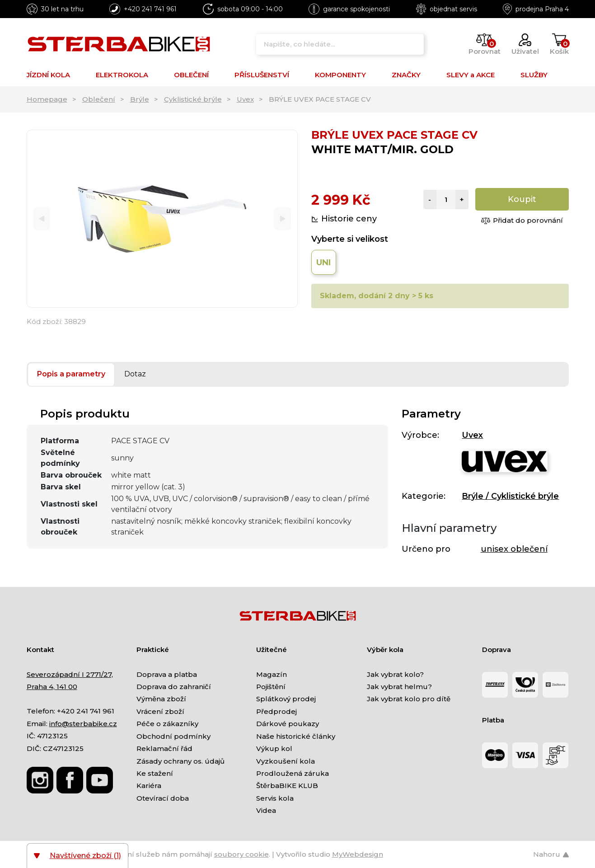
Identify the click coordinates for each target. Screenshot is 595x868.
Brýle (140, 99)
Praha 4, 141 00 (52, 687)
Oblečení (99, 99)
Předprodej (276, 711)
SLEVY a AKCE (471, 75)
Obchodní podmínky (173, 736)
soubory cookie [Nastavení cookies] (241, 854)
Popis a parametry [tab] (71, 374)
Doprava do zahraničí (174, 687)
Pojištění (271, 687)
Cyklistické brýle (193, 99)
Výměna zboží (161, 699)
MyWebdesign (358, 854)
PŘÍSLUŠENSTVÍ (262, 75)
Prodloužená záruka (293, 773)
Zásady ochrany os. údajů (180, 761)
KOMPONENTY (340, 75)
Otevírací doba (163, 798)
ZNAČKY (406, 75)
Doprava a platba (167, 674)
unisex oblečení (514, 549)
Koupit (522, 199)
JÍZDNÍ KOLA (48, 75)
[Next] (283, 219)
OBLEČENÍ (191, 75)
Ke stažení (155, 773)
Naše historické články (296, 736)
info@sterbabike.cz (83, 724)
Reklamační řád (164, 748)
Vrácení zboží (160, 711)
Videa (266, 810)
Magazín (272, 674)
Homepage (47, 99)
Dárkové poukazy (288, 724)
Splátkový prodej (286, 699)
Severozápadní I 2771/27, (70, 674)
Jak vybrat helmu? (399, 687)
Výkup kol (274, 748)
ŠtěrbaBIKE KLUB (287, 786)
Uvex (245, 99)
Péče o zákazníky (167, 724)
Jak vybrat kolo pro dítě (409, 699)
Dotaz (135, 374)
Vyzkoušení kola (286, 761)
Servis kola (275, 798)
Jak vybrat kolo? (395, 674)
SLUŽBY (534, 75)
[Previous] (42, 219)
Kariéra (149, 786)
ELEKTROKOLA (122, 75)
